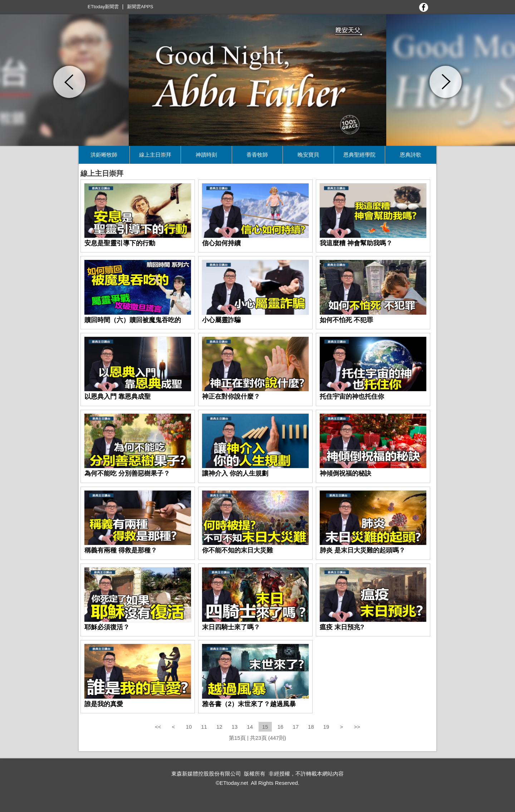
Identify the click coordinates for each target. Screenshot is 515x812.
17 (296, 727)
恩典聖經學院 (359, 155)
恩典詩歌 (411, 155)
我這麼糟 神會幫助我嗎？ (356, 243)
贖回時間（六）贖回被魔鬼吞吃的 (133, 320)
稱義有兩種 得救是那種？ (121, 550)
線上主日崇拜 (155, 155)
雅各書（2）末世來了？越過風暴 (249, 704)
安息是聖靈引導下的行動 (120, 243)
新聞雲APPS (140, 7)
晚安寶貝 (308, 155)
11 (204, 727)
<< (159, 727)
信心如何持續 (221, 243)
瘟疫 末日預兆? (342, 627)
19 (326, 727)
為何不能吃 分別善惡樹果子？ (127, 473)
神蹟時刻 (206, 155)
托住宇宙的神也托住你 (352, 397)
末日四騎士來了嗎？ (231, 627)
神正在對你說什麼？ (231, 397)
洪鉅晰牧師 (104, 155)
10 (189, 727)
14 (250, 727)
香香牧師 (257, 155)
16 (281, 727)
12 (219, 727)
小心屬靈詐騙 (221, 320)
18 (311, 727)
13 (235, 727)
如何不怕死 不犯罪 (346, 320)
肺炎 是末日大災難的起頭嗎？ (362, 550)
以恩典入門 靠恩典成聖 (117, 397)
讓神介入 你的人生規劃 (235, 473)
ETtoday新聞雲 (103, 7)
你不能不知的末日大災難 (237, 550)
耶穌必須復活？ (107, 627)
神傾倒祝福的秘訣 (345, 473)
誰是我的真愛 (104, 704)
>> (357, 727)
